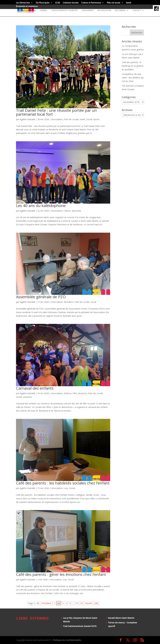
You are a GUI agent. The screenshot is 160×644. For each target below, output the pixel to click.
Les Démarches (23, 3)
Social (89, 119)
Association (57, 119)
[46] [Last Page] (96, 603)
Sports (96, 119)
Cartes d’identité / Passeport (64, 11)
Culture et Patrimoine (91, 3)
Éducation (68, 302)
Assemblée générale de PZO (41, 297)
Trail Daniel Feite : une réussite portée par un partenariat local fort (56, 112)
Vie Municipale (43, 3)
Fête (75, 393)
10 (77, 603)
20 (81, 603)
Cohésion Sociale (71, 3)
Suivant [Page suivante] (89, 603)
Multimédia (120, 11)
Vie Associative (104, 11)
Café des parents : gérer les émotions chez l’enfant (61, 574)
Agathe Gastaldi (27, 119)
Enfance (68, 393)
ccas (66, 488)
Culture (67, 211)
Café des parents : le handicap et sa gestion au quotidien (133, 66)
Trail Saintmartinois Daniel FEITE (80, 626)
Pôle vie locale (114, 3)
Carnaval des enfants (35, 388)
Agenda (43, 11)
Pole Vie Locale (71, 119)
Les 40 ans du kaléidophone (41, 206)
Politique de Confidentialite (67, 640)
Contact (137, 11)
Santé (129, 3)
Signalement (88, 11)
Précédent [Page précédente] (46, 603)
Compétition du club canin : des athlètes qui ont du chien (133, 78)
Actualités (28, 11)
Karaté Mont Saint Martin (121, 618)
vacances (27, 397)
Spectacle (76, 211)
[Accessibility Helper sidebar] (156, 9)
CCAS (58, 3)
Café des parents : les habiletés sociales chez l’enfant (63, 483)
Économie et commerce (27, 6)
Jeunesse (83, 393)
